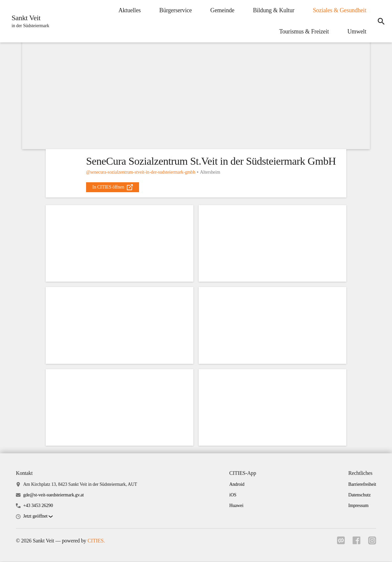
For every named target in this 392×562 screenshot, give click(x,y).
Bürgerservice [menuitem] (175, 10)
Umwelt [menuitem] (356, 31)
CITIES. (96, 542)
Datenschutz (360, 496)
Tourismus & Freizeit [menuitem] (303, 31)
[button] (38, 517)
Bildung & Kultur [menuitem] (273, 10)
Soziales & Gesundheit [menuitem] (339, 10)
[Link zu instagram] (372, 543)
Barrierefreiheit (362, 485)
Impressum (358, 506)
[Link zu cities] (340, 543)
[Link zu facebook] (356, 543)
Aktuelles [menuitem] (129, 10)
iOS (233, 496)
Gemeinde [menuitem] (222, 10)
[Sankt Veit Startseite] (29, 21)
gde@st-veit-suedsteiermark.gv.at (53, 496)
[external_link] (113, 187)
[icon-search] (381, 21)
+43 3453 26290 (38, 506)
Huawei (236, 506)
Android (237, 485)
